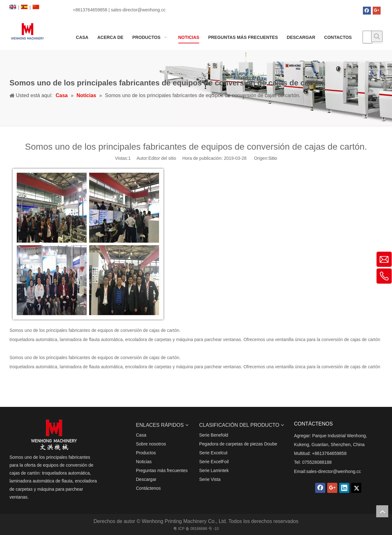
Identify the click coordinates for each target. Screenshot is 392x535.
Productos (146, 453)
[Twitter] (356, 488)
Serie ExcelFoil (214, 462)
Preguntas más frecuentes (162, 470)
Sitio (273, 158)
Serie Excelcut (213, 453)
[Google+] (377, 11)
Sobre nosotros (151, 444)
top (382, 511)
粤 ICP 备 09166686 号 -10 (196, 529)
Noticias (144, 462)
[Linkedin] (344, 488)
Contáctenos (148, 488)
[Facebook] (367, 11)
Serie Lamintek (214, 470)
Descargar (146, 479)
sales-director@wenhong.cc (334, 471)
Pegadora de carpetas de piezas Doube (238, 444)
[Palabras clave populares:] (377, 36)
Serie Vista (210, 479)
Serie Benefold (214, 435)
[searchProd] (367, 37)
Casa (141, 435)
